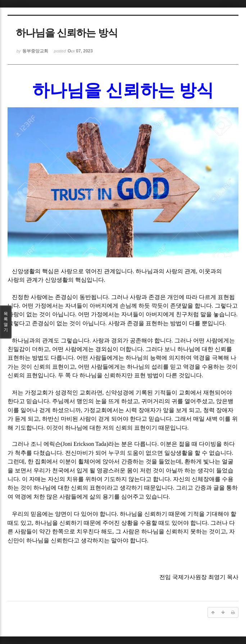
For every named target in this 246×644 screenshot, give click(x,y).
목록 (6, 322)
